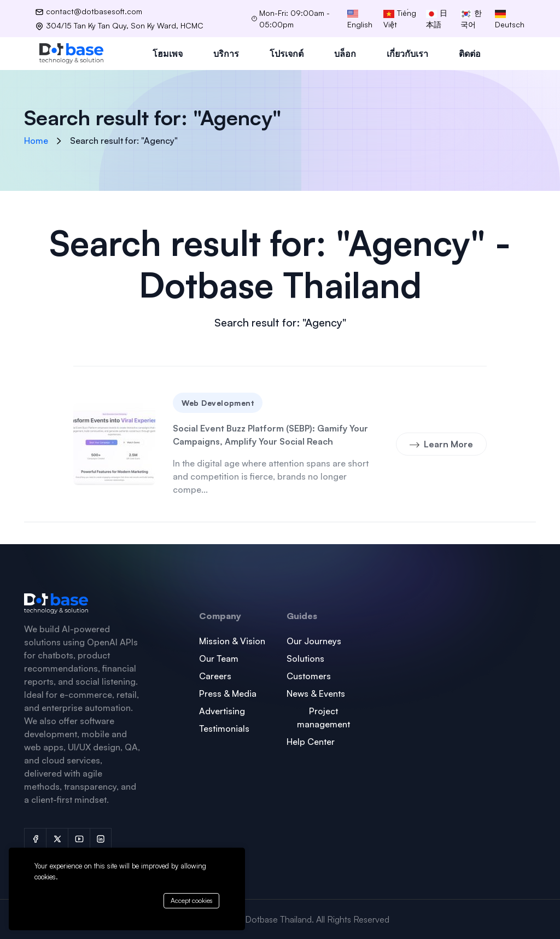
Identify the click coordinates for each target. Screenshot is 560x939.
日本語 (437, 19)
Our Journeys (314, 641)
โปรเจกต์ (287, 54)
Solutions (305, 658)
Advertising (222, 711)
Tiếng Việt (400, 19)
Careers (215, 676)
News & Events (316, 693)
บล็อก (345, 54)
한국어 (471, 19)
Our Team (219, 658)
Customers (309, 676)
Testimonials (224, 728)
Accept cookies (191, 900)
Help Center (311, 742)
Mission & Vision (232, 641)
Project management (323, 718)
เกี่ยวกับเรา (407, 54)
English (360, 19)
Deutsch (510, 19)
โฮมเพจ (168, 54)
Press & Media (228, 693)
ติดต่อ (470, 54)
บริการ (226, 54)
